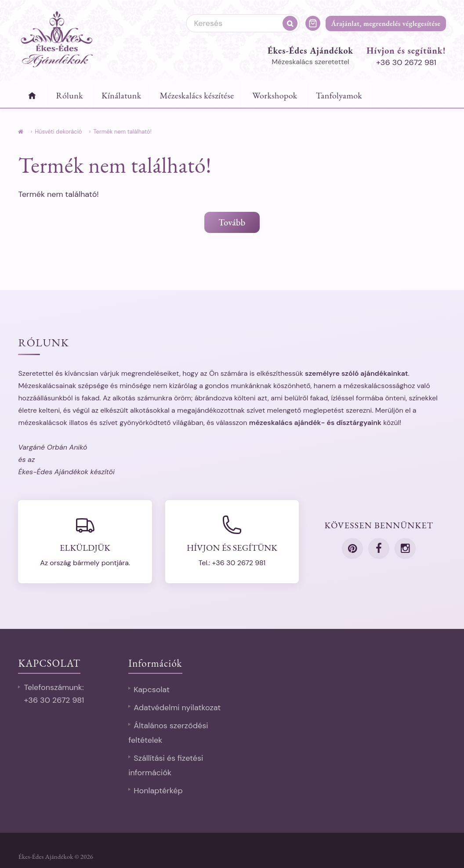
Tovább (232, 222)
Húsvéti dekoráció (58, 132)
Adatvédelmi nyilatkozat (177, 708)
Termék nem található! (122, 132)
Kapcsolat (152, 690)
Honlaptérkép (158, 791)
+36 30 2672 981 (406, 62)
